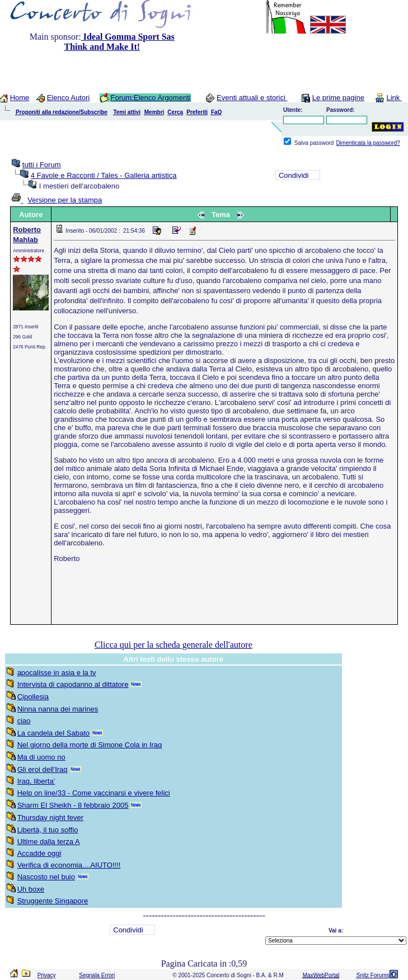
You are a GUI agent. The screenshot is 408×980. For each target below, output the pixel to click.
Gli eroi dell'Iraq (43, 769)
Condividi (294, 175)
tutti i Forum (42, 165)
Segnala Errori (97, 975)
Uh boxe (31, 889)
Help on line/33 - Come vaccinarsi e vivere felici (94, 793)
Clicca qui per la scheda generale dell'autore (173, 645)
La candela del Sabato (53, 733)
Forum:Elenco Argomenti (151, 98)
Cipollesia (33, 697)
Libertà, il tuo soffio (48, 830)
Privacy (47, 975)
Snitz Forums (373, 975)
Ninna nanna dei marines (58, 709)
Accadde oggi (39, 853)
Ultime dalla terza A (49, 842)
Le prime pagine (338, 98)
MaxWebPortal (321, 975)
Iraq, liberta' (36, 781)
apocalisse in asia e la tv (57, 673)
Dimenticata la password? (368, 143)
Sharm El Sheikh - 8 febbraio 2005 (73, 805)
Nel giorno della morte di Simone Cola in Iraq (90, 745)
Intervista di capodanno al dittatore (73, 684)
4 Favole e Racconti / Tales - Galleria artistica (104, 175)
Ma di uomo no (41, 757)
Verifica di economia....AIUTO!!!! (69, 865)
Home (20, 98)
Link (394, 98)
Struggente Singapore (53, 901)
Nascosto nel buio (46, 877)
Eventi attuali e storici (252, 98)
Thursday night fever (51, 818)
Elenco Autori (69, 98)
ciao (24, 721)
